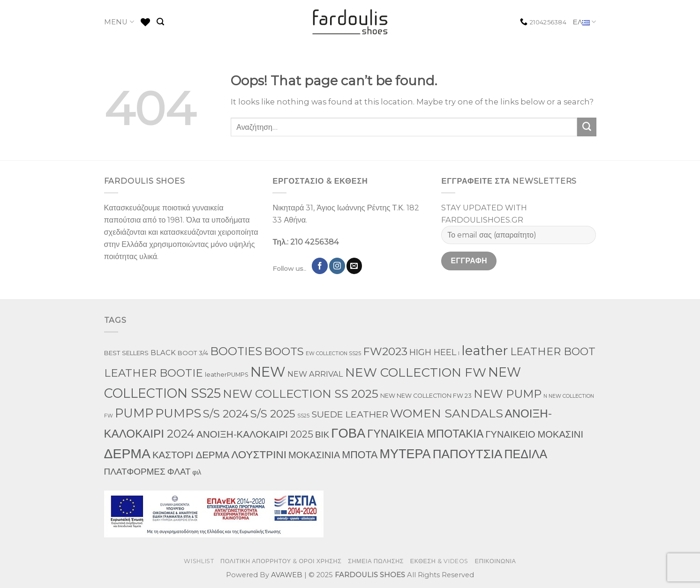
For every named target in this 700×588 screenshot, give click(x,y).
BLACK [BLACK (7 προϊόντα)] (163, 353)
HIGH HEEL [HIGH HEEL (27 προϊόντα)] (433, 352)
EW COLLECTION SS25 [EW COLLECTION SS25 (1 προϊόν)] (333, 354)
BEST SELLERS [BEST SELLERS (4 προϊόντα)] (126, 353)
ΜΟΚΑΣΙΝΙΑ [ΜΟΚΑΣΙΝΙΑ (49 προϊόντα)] (314, 455)
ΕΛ (585, 22)
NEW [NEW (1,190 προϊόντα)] (268, 372)
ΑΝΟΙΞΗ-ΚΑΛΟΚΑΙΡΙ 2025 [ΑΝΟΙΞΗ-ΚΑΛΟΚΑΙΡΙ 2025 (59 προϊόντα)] (255, 434)
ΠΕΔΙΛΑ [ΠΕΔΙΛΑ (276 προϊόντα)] (526, 454)
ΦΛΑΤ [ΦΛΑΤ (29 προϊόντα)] (179, 472)
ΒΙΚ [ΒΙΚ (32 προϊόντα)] (322, 435)
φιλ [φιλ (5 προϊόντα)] (197, 472)
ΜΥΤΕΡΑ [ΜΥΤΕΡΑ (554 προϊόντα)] (405, 454)
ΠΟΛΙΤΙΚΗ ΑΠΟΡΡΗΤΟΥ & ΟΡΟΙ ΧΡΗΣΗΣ (281, 561)
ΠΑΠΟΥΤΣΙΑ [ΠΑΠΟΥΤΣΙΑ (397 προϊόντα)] (468, 454)
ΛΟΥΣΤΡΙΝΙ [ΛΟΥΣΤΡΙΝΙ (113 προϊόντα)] (259, 454)
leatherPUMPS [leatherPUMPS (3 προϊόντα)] (227, 375)
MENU (119, 22)
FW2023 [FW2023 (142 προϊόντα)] (385, 351)
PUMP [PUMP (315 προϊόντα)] (134, 413)
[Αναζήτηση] (160, 22)
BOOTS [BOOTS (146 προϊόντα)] (284, 351)
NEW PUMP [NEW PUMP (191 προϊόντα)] (508, 394)
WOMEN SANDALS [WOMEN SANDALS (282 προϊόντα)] (447, 413)
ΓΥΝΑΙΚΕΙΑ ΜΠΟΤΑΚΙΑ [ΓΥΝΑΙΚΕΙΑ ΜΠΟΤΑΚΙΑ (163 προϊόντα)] (425, 434)
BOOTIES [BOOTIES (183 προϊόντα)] (236, 351)
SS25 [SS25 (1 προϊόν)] (303, 416)
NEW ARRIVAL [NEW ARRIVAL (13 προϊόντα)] (315, 374)
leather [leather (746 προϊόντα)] (485, 350)
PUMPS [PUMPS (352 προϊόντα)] (178, 413)
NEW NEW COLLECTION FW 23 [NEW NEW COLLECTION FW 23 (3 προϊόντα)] (426, 396)
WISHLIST (199, 561)
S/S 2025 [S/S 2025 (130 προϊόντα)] (273, 414)
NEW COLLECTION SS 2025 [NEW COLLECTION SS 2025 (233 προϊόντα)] (301, 394)
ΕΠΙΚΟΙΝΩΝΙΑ (496, 561)
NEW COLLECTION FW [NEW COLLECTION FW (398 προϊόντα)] (416, 372)
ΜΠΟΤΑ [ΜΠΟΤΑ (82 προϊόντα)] (360, 454)
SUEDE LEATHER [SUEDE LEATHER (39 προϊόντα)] (350, 414)
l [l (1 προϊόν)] (459, 354)
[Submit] (587, 127)
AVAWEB (287, 575)
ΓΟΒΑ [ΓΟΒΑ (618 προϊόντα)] (348, 433)
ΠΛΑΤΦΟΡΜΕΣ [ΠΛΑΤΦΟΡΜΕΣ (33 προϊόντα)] (135, 472)
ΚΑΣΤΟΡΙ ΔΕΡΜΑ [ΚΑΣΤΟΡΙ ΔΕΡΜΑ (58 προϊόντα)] (191, 455)
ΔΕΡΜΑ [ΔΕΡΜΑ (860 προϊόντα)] (127, 454)
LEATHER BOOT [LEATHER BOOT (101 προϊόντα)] (553, 352)
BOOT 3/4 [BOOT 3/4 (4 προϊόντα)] (193, 353)
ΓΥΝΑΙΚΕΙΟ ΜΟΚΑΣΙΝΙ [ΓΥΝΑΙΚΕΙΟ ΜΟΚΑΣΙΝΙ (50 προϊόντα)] (534, 434)
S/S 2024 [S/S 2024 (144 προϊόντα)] (226, 414)
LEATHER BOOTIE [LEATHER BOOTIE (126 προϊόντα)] (154, 373)
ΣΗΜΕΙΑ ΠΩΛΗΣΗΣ (376, 561)
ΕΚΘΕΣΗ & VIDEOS (439, 561)
